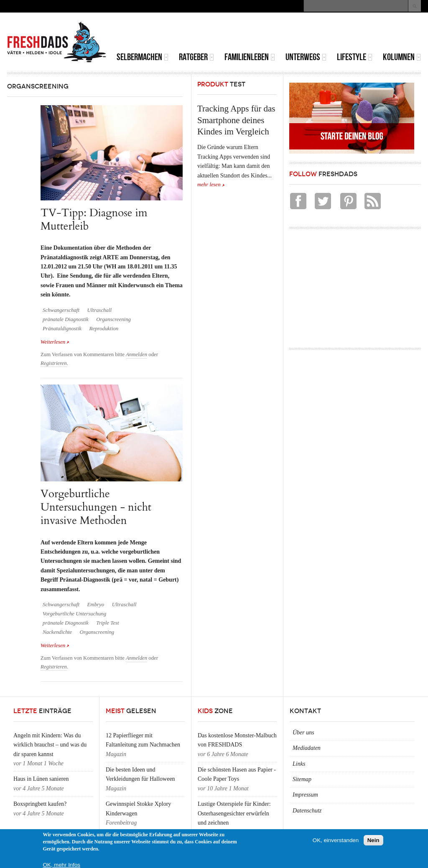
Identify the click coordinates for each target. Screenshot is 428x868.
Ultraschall (99, 310)
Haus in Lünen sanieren (41, 779)
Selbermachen (143, 57)
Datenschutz (307, 811)
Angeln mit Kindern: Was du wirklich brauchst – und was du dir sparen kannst (50, 745)
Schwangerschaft (61, 310)
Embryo (96, 605)
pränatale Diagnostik (66, 319)
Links (299, 764)
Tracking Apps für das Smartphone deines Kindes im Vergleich (236, 120)
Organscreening (113, 319)
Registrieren (54, 363)
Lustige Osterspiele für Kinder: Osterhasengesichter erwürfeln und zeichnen (234, 813)
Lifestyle (355, 57)
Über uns (303, 733)
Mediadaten (307, 748)
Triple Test (107, 623)
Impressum (305, 795)
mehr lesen (209, 185)
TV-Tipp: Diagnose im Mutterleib (94, 219)
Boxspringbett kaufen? (40, 804)
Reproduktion (104, 329)
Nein (373, 840)
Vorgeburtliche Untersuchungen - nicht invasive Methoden (96, 507)
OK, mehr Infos (61, 865)
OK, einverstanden (336, 840)
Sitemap (302, 779)
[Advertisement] (323, 33)
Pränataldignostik (62, 329)
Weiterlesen (55, 341)
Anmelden (136, 354)
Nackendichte (57, 632)
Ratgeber (196, 57)
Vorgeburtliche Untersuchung (74, 614)
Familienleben (250, 57)
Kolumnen (402, 57)
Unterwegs (306, 57)
